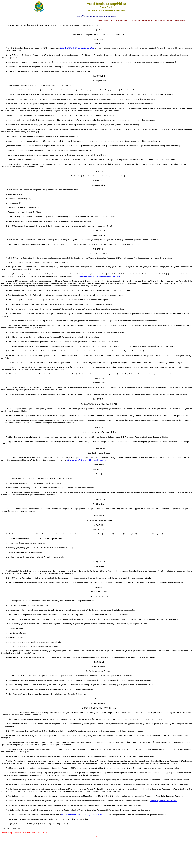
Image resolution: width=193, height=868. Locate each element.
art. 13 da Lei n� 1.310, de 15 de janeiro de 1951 (86, 460)
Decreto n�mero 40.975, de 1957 (164, 801)
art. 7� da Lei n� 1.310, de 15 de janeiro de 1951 (82, 815)
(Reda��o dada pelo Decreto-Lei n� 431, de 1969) (99, 276)
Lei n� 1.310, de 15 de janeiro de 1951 (77, 48)
